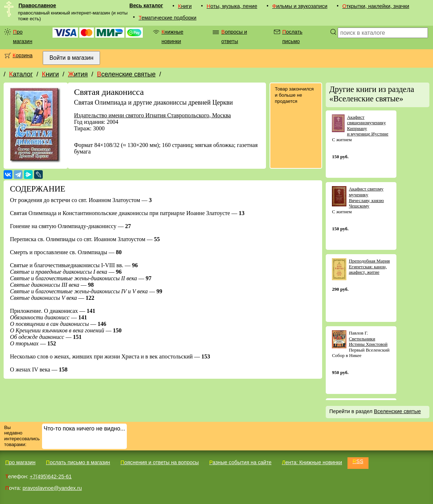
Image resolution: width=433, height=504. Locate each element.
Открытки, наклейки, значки (376, 6)
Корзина (23, 55)
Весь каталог (146, 5)
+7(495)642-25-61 (51, 476)
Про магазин (23, 37)
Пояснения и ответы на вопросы (160, 462)
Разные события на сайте (240, 462)
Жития (78, 74)
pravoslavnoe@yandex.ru (52, 488)
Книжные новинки (172, 37)
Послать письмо (292, 37)
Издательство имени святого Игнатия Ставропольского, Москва (152, 115)
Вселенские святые (126, 74)
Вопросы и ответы (234, 37)
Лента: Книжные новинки (312, 462)
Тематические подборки (167, 18)
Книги (185, 6)
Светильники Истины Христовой (368, 342)
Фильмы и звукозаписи (300, 6)
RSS (358, 461)
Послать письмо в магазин (78, 462)
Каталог (21, 74)
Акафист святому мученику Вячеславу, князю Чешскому (367, 197)
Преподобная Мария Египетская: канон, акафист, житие (369, 266)
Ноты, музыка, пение (232, 6)
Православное (37, 5)
